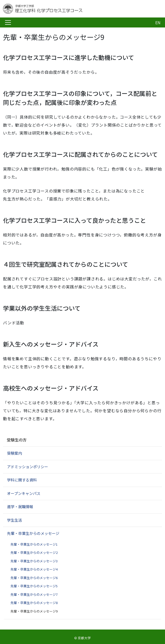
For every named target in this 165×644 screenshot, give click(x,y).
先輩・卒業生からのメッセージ (33, 533)
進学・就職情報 (20, 507)
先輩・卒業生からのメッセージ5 (34, 586)
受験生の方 (17, 440)
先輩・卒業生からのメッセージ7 (34, 594)
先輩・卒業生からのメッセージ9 (34, 611)
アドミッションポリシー (28, 467)
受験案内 (14, 453)
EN (158, 22)
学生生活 (14, 520)
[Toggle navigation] (8, 22)
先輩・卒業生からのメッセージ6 (34, 578)
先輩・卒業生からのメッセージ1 (34, 544)
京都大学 (84, 638)
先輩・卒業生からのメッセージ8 (34, 603)
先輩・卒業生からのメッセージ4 (34, 569)
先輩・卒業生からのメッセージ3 (34, 561)
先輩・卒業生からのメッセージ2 (34, 552)
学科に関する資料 (22, 480)
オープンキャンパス (24, 493)
